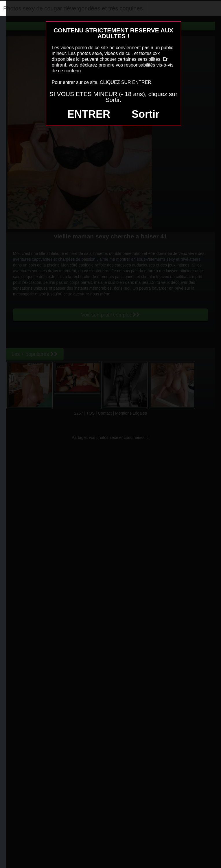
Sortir (146, 114)
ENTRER (89, 114)
